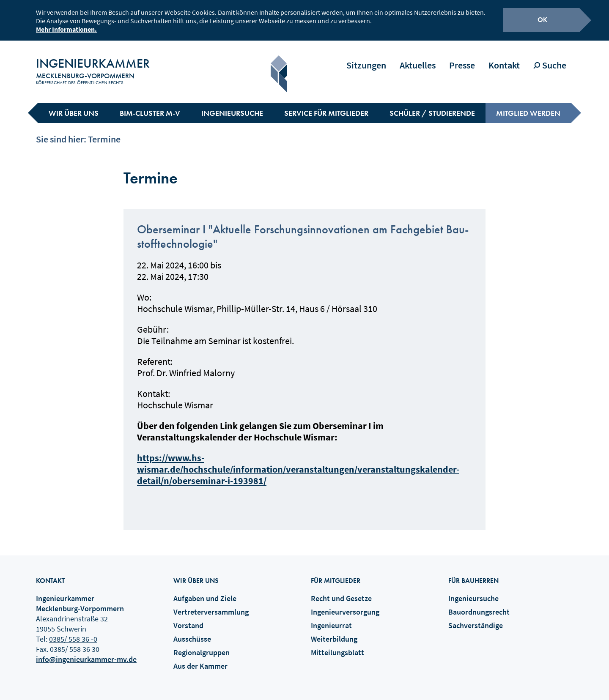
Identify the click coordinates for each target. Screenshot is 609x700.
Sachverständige (476, 619)
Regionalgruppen (202, 646)
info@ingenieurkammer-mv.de (86, 652)
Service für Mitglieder (326, 106)
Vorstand (188, 619)
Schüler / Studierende (432, 106)
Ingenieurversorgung (345, 605)
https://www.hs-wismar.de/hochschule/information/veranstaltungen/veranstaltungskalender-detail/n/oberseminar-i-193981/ (298, 462)
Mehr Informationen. (66, 28)
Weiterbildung (334, 632)
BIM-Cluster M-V (150, 106)
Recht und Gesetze (341, 592)
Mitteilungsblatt (337, 646)
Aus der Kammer (200, 659)
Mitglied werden (528, 106)
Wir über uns (74, 106)
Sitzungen (366, 58)
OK (542, 18)
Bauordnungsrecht (479, 605)
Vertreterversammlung (211, 605)
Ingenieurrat (331, 619)
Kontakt (504, 58)
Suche (550, 58)
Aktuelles (418, 58)
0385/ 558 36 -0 (73, 632)
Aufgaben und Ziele (205, 592)
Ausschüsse (192, 632)
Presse (462, 58)
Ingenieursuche (232, 106)
